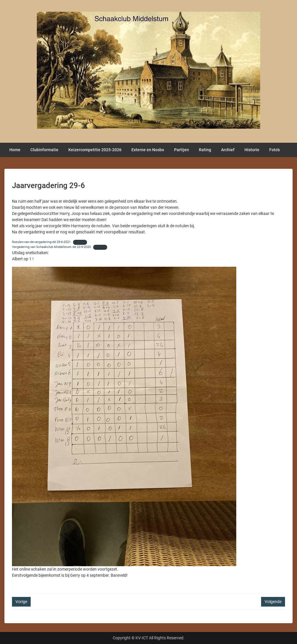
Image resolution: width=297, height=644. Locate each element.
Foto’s (275, 150)
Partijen (181, 150)
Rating (205, 150)
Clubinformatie (44, 150)
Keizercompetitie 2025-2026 (95, 150)
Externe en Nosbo (148, 150)
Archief (228, 150)
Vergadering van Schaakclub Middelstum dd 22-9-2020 (51, 247)
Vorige (21, 602)
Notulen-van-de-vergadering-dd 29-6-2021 (41, 242)
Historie (252, 150)
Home (15, 150)
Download (80, 242)
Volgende (273, 602)
